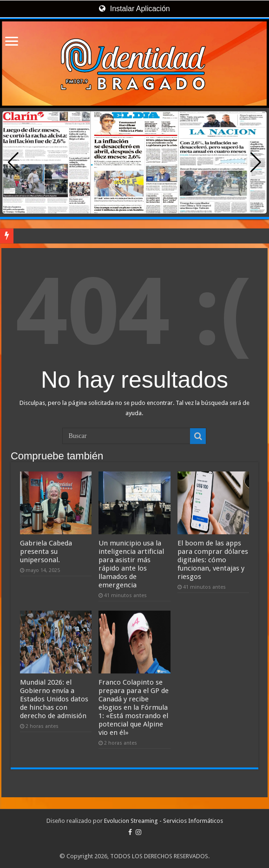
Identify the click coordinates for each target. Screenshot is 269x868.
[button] (256, 162)
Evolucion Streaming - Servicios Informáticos (164, 821)
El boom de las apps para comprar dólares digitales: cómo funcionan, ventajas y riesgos (213, 560)
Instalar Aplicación (134, 9)
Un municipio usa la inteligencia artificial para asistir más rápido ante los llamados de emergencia (131, 564)
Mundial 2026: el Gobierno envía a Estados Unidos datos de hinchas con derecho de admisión (54, 699)
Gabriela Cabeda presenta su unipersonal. (46, 552)
